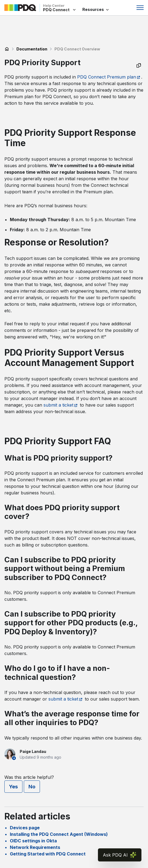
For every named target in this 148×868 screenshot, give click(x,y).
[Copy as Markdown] (139, 65)
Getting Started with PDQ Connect (48, 854)
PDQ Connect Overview (77, 49)
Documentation (32, 49)
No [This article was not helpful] (32, 787)
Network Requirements (35, 847)
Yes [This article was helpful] (13, 787)
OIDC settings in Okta (33, 841)
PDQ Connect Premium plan (107, 77)
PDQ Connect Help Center (7, 49)
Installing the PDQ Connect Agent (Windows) (59, 834)
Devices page (25, 828)
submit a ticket (58, 405)
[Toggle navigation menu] (140, 8)
